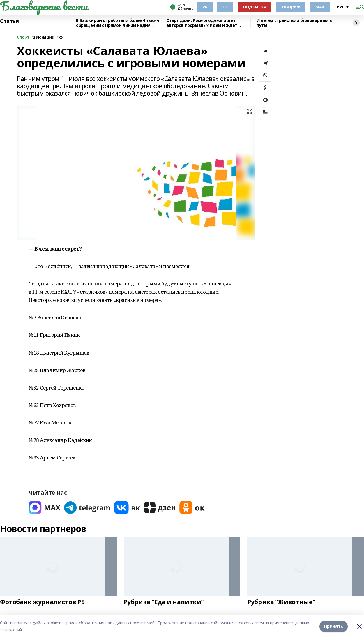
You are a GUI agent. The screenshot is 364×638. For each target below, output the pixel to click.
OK (225, 7)
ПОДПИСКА (255, 7)
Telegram (291, 7)
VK (205, 7)
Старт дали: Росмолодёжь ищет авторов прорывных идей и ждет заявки (202, 23)
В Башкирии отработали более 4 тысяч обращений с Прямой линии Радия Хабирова (117, 23)
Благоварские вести (44, 6)
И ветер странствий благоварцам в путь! (294, 23)
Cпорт (23, 37)
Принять (334, 626)
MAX (320, 7)
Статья (9, 21)
